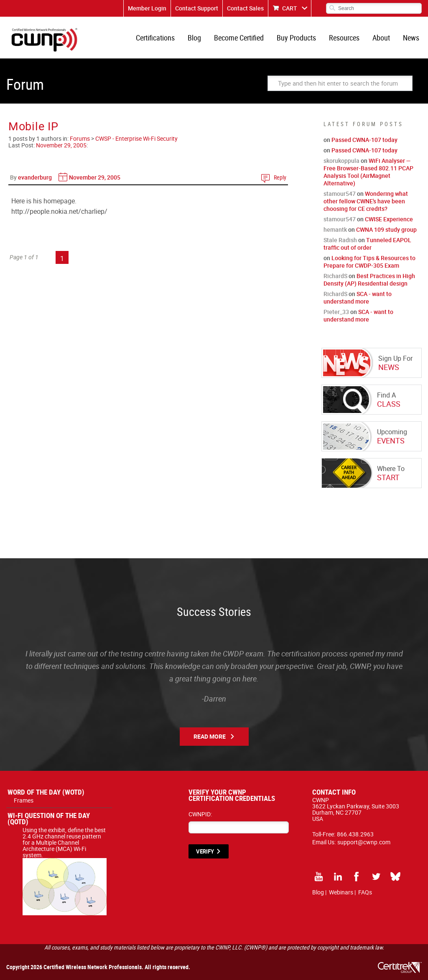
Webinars (341, 892)
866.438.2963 (355, 834)
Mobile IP (33, 126)
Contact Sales (245, 8)
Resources (344, 38)
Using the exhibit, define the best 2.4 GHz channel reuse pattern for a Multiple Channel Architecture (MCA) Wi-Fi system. (65, 846)
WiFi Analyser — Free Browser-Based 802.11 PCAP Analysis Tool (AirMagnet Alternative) (368, 172)
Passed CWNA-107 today (364, 140)
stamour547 (340, 194)
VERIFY (205, 851)
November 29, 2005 (61, 145)
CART (290, 8)
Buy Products (296, 38)
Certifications (155, 38)
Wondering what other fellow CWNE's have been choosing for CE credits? (366, 201)
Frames (24, 800)
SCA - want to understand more (358, 298)
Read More (210, 736)
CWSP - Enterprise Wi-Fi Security (136, 138)
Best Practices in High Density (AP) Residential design (369, 280)
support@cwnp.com (364, 842)
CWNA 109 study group (386, 229)
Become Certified (239, 38)
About (381, 38)
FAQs (365, 892)
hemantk (335, 229)
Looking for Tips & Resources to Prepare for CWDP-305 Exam (369, 262)
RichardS (335, 276)
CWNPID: (200, 814)
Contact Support (197, 8)
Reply (280, 177)
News (411, 38)
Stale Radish (340, 240)
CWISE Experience (389, 219)
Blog (194, 38)
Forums (80, 138)
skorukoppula (341, 161)
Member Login (147, 8)
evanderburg (35, 177)
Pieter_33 (336, 312)
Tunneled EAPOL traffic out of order (367, 244)
